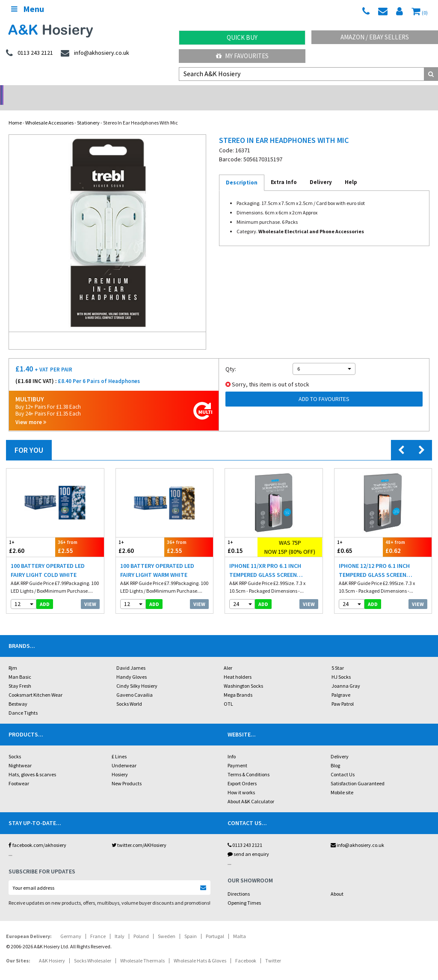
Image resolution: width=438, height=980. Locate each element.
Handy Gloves (132, 666)
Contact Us (343, 763)
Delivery (340, 745)
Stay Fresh (20, 675)
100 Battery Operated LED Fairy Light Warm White (157, 559)
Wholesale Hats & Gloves (200, 949)
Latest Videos (383, 92)
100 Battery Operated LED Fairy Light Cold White (48, 559)
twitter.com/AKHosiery (139, 834)
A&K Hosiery (52, 949)
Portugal (215, 925)
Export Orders (242, 772)
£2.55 (80, 536)
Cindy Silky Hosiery (137, 675)
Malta (240, 925)
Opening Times (244, 892)
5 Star (338, 657)
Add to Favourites (324, 388)
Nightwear (20, 754)
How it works (241, 781)
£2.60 (31, 536)
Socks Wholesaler (93, 949)
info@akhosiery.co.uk (357, 834)
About (337, 883)
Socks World (129, 693)
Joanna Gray (346, 675)
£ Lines (119, 745)
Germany (71, 925)
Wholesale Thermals (142, 949)
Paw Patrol (343, 693)
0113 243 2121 (245, 834)
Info (232, 745)
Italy (120, 925)
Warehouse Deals (274, 92)
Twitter (273, 949)
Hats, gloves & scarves (32, 763)
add (45, 593)
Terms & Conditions (249, 763)
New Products (127, 772)
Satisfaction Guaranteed (358, 772)
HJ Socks (341, 666)
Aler (228, 657)
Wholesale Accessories (49, 111)
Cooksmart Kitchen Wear (36, 684)
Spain (191, 925)
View (90, 593)
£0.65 (359, 536)
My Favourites (242, 56)
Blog (335, 754)
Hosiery (120, 763)
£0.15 (241, 536)
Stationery (88, 111)
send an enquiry (248, 843)
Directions (239, 883)
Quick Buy (242, 37)
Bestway (18, 693)
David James (131, 657)
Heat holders (238, 666)
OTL (228, 693)
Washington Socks (243, 675)
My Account (164, 92)
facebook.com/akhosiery (37, 834)
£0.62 (407, 536)
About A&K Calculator (251, 790)
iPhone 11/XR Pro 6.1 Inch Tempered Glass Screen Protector (265, 560)
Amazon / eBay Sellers (375, 37)
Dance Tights (23, 702)
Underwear (124, 754)
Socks (15, 745)
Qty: (231, 358)
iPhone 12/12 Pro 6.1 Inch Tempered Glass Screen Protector (374, 560)
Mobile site (342, 781)
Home (15, 111)
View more (31, 411)
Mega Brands (238, 684)
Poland (141, 925)
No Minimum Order (55, 92)
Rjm (13, 657)
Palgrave (341, 684)
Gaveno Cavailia (135, 684)
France (98, 925)
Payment (237, 754)
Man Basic (20, 666)
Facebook (246, 949)
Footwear (19, 772)
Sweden (167, 925)
